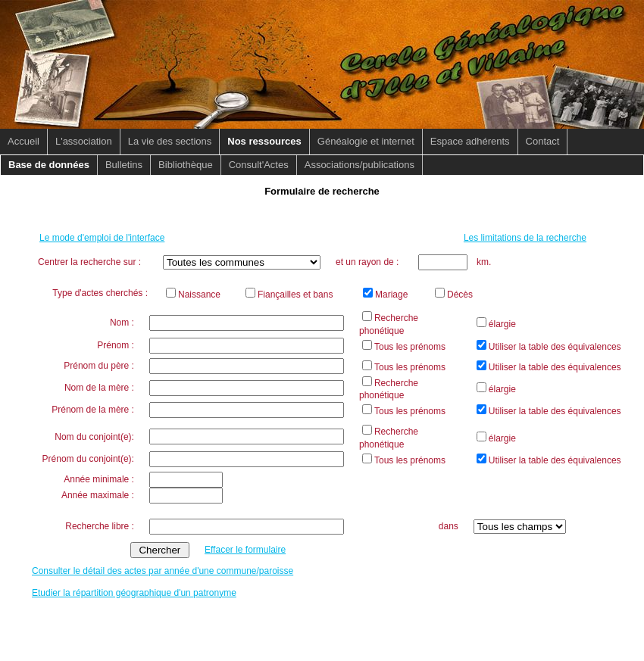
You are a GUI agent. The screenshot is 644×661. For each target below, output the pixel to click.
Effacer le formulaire (245, 550)
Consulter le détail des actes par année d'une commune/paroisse (163, 571)
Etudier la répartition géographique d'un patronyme (134, 593)
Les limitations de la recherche (525, 238)
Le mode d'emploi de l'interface (102, 238)
